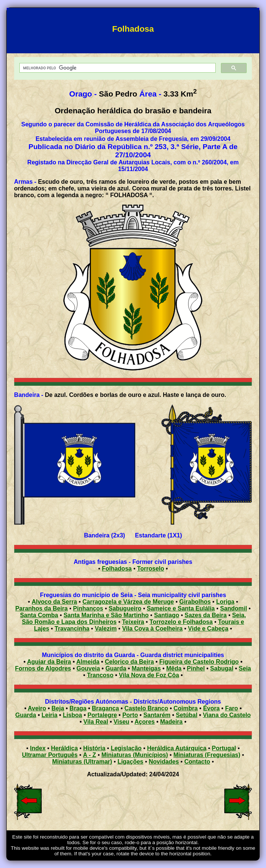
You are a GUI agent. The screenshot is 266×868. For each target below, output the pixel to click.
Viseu (121, 722)
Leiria (49, 715)
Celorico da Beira (129, 662)
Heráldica (64, 748)
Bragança (105, 708)
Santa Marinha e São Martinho (106, 615)
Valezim (106, 629)
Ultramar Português (50, 755)
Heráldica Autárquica (177, 748)
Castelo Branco (146, 708)
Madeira (171, 722)
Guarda (116, 668)
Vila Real (96, 722)
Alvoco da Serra (54, 602)
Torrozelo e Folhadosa (181, 622)
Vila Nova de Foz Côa (149, 675)
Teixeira (133, 622)
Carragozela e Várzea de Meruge (128, 602)
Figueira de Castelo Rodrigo (199, 662)
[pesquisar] (117, 68)
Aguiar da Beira (49, 662)
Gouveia (88, 668)
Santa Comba (39, 615)
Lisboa (73, 715)
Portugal (224, 748)
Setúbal (187, 715)
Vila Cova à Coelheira (152, 629)
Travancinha (72, 629)
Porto (130, 715)
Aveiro (37, 708)
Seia (245, 668)
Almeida (88, 662)
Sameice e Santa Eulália (181, 608)
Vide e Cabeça (208, 629)
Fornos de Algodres (43, 668)
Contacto (197, 762)
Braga (78, 708)
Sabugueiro (125, 608)
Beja (58, 708)
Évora (211, 708)
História (94, 748)
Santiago (167, 615)
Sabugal (222, 668)
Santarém (157, 715)
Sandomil (234, 608)
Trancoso (100, 675)
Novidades (164, 762)
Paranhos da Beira (42, 608)
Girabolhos (195, 602)
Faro (232, 708)
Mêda (174, 668)
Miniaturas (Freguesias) (207, 755)
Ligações (130, 762)
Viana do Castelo (227, 715)
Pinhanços (88, 608)
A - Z (90, 755)
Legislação (126, 748)
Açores (145, 722)
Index (38, 748)
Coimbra (186, 708)
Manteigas (146, 668)
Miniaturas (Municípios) (135, 755)
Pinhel (196, 668)
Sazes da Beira (205, 615)
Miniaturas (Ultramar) (82, 762)
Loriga (225, 602)
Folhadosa (117, 569)
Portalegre (102, 715)
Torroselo (151, 569)
